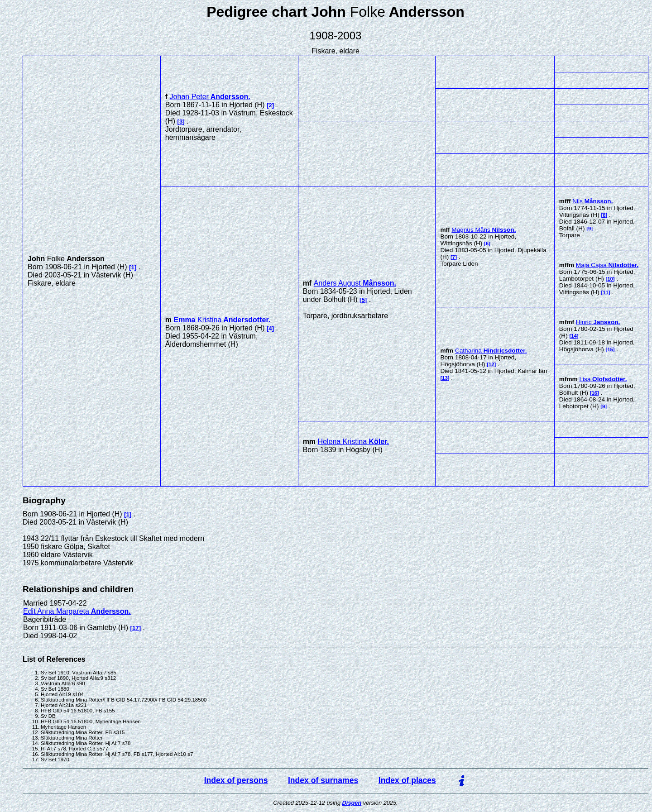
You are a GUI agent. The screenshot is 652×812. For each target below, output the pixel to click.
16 (595, 393)
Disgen (352, 803)
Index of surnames (323, 780)
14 (574, 336)
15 (610, 349)
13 (445, 378)
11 (606, 292)
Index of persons (236, 780)
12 (491, 364)
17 (136, 628)
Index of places (407, 780)
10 (610, 279)
